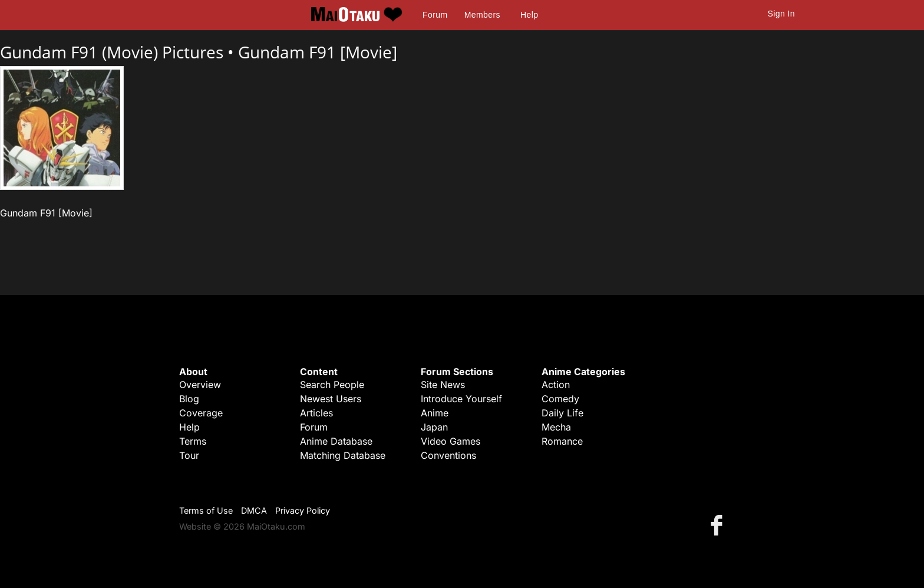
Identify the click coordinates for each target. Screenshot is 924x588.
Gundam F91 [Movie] (318, 52)
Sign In (781, 14)
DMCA (254, 510)
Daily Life (562, 413)
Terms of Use (206, 510)
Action (556, 385)
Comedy (560, 399)
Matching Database (343, 455)
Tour (189, 455)
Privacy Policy (303, 510)
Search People (332, 385)
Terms (193, 441)
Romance (562, 441)
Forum (435, 15)
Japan (434, 427)
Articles (316, 413)
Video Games (451, 441)
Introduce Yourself (461, 399)
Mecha (556, 427)
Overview (200, 385)
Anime (435, 413)
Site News (443, 385)
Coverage (201, 413)
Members (482, 15)
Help (529, 15)
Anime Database (336, 441)
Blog (189, 399)
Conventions (448, 455)
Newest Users (331, 399)
